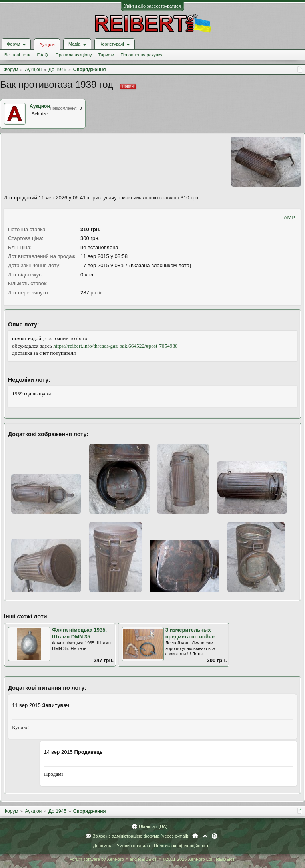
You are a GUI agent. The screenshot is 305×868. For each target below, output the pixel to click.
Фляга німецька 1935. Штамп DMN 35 (79, 633)
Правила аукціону (74, 55)
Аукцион (40, 106)
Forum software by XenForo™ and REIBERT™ (152, 859)
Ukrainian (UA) (153, 826)
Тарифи (106, 55)
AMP (289, 217)
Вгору (205, 836)
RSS (215, 836)
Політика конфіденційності (181, 846)
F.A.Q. (43, 55)
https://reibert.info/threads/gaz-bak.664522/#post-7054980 (116, 346)
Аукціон (47, 44)
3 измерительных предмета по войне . (192, 633)
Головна (195, 836)
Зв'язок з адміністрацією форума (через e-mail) (141, 836)
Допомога (103, 846)
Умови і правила (133, 846)
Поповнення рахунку (141, 55)
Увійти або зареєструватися (153, 6)
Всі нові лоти (17, 55)
